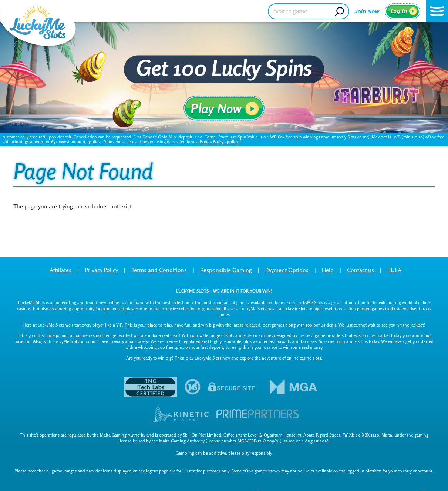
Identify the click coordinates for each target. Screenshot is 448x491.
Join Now (367, 11)
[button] (437, 11)
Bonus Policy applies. (220, 142)
